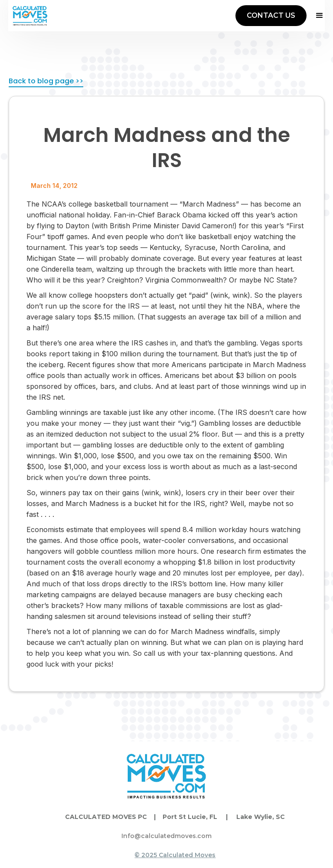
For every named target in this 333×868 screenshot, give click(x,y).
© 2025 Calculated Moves (175, 855)
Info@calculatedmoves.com (166, 836)
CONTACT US (271, 15)
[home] (30, 16)
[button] (316, 16)
